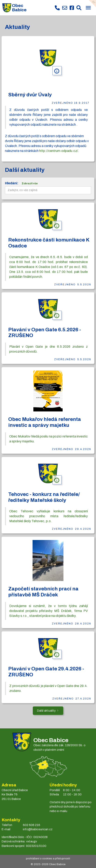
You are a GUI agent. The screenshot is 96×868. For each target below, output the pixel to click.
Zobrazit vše (30, 183)
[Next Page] (48, 711)
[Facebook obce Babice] (72, 8)
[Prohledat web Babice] (79, 8)
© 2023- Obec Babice (48, 864)
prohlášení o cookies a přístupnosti (48, 858)
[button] (88, 8)
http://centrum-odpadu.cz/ (59, 151)
